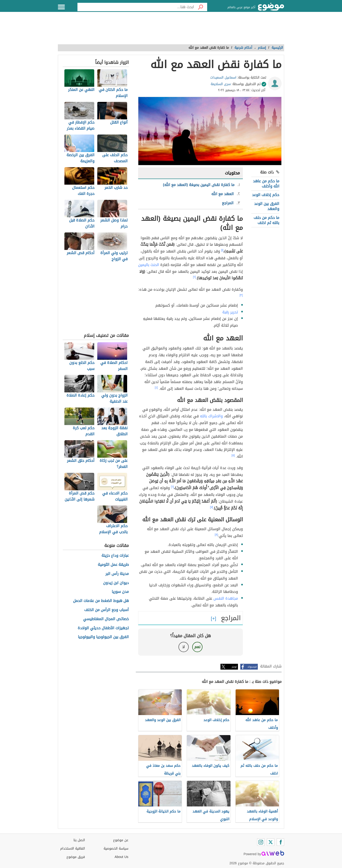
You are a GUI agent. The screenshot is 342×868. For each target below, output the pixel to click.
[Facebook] (280, 842)
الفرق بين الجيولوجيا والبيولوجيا (103, 637)
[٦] (173, 487)
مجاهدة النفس (226, 598)
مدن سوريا (120, 592)
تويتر (234, 667)
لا (183, 647)
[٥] (233, 455)
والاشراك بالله (211, 416)
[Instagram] (261, 842)
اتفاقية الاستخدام (73, 849)
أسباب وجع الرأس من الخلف (106, 610)
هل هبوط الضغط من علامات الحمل (101, 601)
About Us (121, 857)
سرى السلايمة (221, 84)
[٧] (211, 507)
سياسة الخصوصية (116, 849)
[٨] (216, 535)
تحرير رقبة (230, 312)
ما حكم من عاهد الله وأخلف (266, 184)
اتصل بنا (79, 840)
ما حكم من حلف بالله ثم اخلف (266, 220)
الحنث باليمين (149, 265)
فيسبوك (252, 667)
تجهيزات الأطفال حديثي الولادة (103, 628)
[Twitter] (271, 842)
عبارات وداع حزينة (115, 556)
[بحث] (201, 7)
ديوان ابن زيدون (116, 583)
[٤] (156, 387)
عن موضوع (121, 840)
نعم (197, 647)
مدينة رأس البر (117, 574)
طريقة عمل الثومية (113, 565)
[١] (222, 250)
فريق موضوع (76, 857)
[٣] (241, 295)
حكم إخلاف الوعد (266, 195)
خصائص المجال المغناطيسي (106, 619)
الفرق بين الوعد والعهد (267, 206)
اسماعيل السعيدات (223, 78)
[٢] (194, 277)
